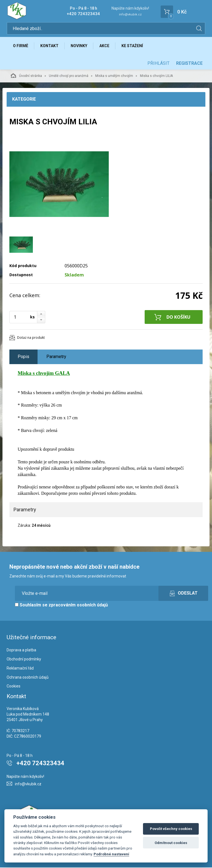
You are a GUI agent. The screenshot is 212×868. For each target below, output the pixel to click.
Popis (23, 357)
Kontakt (50, 46)
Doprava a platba (21, 651)
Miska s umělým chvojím (114, 76)
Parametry (56, 357)
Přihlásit (158, 64)
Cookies (14, 687)
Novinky (79, 46)
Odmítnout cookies (171, 843)
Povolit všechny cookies (171, 829)
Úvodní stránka (26, 76)
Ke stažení (133, 46)
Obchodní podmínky (24, 660)
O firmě (21, 46)
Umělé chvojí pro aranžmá (69, 76)
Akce (105, 46)
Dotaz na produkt (31, 338)
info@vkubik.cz (130, 14)
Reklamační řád (20, 669)
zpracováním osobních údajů (78, 605)
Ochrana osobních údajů (28, 678)
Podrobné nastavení (111, 854)
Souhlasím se (61, 605)
